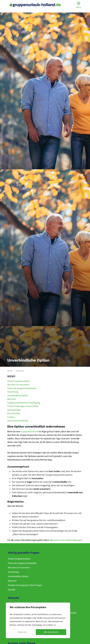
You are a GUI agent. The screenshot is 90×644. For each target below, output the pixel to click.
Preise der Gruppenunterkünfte (22, 388)
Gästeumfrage (14, 410)
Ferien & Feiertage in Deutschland (23, 406)
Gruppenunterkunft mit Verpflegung (24, 403)
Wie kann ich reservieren (18, 385)
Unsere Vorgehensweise (19, 381)
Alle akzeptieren (51, 632)
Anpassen (22, 632)
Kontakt (12, 590)
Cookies (11, 417)
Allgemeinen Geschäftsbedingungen (66, 540)
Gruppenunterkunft (30, 432)
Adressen (12, 399)
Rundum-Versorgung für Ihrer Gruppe (25, 585)
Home (10, 371)
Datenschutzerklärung (18, 421)
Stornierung (13, 392)
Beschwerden (14, 414)
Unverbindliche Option (18, 396)
